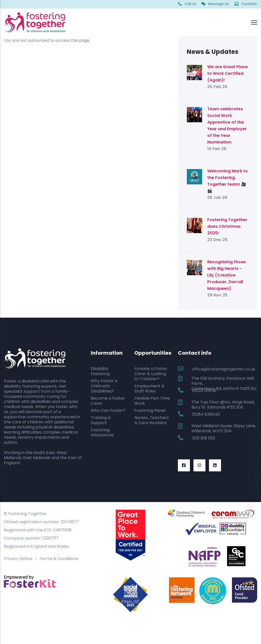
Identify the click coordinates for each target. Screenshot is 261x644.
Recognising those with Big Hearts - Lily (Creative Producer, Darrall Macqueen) (226, 275)
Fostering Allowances (102, 432)
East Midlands (37, 458)
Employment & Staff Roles (149, 389)
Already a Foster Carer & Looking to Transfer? (151, 374)
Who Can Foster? (108, 410)
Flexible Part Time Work (152, 401)
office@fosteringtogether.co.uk (224, 369)
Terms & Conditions (59, 559)
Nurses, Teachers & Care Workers (152, 420)
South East (44, 453)
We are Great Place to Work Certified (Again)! (227, 73)
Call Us (187, 4)
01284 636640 (206, 414)
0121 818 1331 (204, 438)
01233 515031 (204, 391)
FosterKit (245, 4)
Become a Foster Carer (108, 401)
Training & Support (101, 420)
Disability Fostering (100, 371)
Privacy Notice (18, 559)
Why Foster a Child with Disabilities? (104, 386)
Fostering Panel (150, 410)
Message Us (215, 4)
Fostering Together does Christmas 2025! (227, 226)
